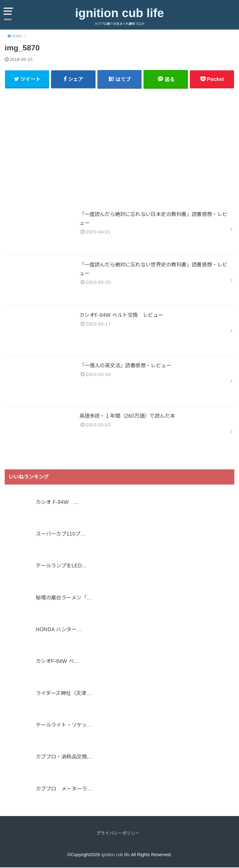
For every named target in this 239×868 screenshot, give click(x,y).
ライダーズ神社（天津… (64, 694)
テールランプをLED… (61, 566)
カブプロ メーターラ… (64, 789)
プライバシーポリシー (118, 834)
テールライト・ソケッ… (64, 725)
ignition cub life (119, 13)
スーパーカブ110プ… (61, 534)
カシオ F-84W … (57, 503)
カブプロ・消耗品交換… (64, 758)
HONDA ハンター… (59, 630)
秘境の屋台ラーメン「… (64, 598)
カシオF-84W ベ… (57, 662)
